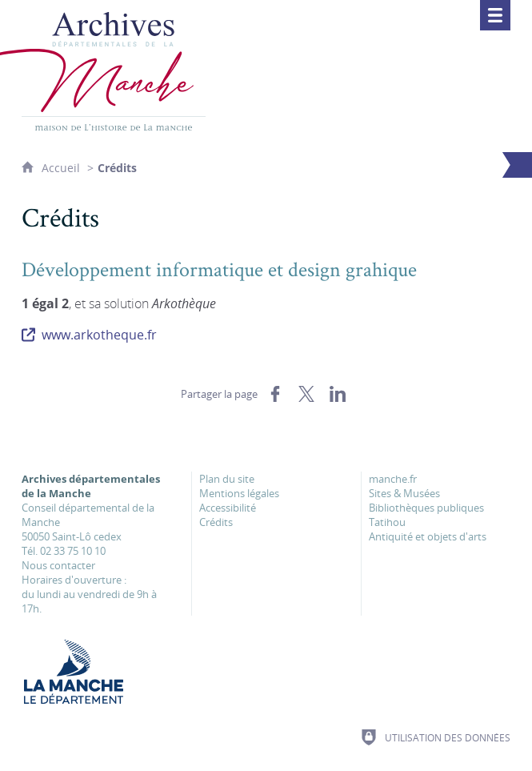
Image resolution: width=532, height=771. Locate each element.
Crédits (216, 522)
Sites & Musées (404, 493)
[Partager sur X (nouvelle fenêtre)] (306, 394)
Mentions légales (239, 493)
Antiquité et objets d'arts (428, 536)
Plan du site (227, 479)
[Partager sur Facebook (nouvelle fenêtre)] (275, 394)
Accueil (62, 168)
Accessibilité (228, 508)
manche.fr (393, 479)
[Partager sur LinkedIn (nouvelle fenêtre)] (338, 394)
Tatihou (387, 522)
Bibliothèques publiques (426, 508)
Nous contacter (58, 565)
